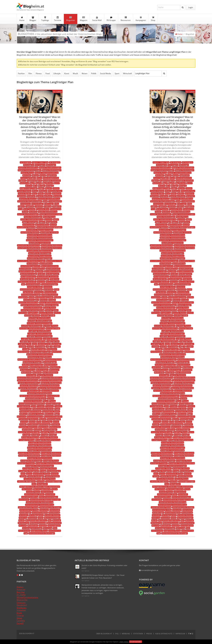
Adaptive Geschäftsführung (28, 168)
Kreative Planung (49, 308)
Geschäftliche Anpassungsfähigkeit (49, 227)
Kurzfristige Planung (50, 326)
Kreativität (23, 313)
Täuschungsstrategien (54, 481)
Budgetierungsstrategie (28, 188)
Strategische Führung (27, 440)
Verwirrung (23, 518)
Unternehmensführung (30, 497)
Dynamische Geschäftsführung (49, 199)
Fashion (21, 73)
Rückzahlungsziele (54, 419)
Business (48, 188)
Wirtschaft (127, 73)
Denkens (48, 193)
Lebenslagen (56, 344)
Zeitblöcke (43, 525)
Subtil (23, 474)
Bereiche (29, 186)
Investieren (48, 287)
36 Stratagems (55, 162)
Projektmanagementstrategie (30, 411)
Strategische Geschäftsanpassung (48, 440)
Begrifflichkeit (48, 183)
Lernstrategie (40, 346)
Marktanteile (56, 352)
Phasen (46, 401)
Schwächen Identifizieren (28, 427)
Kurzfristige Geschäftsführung (40, 318)
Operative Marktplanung (28, 388)
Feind (20, 209)
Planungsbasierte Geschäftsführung (32, 404)
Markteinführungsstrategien (32, 365)
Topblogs (45, 19)
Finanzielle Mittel (43, 209)
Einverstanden (136, 642)
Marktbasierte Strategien (32, 362)
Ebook (45, 201)
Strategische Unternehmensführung (49, 463)
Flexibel (25, 212)
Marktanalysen (23, 352)
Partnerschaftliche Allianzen (36, 398)
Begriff (32, 183)
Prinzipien (41, 406)
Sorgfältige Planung (48, 432)
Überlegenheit (42, 484)
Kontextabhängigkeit (31, 300)
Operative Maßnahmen (50, 391)
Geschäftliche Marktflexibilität (29, 248)
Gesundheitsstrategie (52, 271)
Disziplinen (31, 196)
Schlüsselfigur (47, 422)
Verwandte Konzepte (52, 515)
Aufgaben (22, 180)
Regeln (57, 414)
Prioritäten (49, 406)
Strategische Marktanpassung (29, 453)
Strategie (44, 435)
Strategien (53, 435)
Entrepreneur (26, 204)
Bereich (57, 183)
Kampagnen (141, 19)
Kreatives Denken (52, 310)
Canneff (20, 623)
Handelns (41, 274)
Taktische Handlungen (36, 476)
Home (22, 19)
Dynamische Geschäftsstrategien (30, 201)
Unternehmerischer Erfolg (29, 510)
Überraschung (27, 489)
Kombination (39, 292)
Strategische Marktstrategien (31, 461)
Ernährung (48, 206)
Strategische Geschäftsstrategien (40, 448)
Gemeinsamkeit (28, 225)
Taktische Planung (48, 479)
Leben (34, 344)
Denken (41, 193)
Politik (94, 73)
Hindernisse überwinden (27, 282)
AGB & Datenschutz (164, 634)
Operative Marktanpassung (51, 383)
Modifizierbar (26, 372)
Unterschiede (55, 510)
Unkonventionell (47, 492)
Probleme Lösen (25, 409)
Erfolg (57, 204)
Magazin (84, 19)
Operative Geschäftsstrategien (51, 380)
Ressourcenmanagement (53, 417)
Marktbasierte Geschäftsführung (40, 357)
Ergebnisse (30, 206)
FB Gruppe (111, 19)
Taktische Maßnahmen (32, 479)
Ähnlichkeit (27, 175)
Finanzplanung (56, 209)
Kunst (67, 73)
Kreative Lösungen (51, 305)
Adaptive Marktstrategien (52, 170)
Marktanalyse (52, 349)
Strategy (43, 471)
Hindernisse (54, 279)
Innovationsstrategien (50, 284)
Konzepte (52, 300)
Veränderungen (25, 512)
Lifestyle (57, 73)
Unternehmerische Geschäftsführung (40, 502)
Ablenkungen (51, 165)
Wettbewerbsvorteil (54, 523)
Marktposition (55, 367)
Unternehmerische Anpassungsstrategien (45, 500)
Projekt (57, 409)
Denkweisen (57, 193)
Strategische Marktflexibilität (29, 455)
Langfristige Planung (51, 339)
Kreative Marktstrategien (33, 308)
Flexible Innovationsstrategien (51, 214)
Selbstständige (55, 427)
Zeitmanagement (54, 525)
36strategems (40, 165)
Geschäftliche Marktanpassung (29, 245)
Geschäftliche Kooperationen (40, 243)
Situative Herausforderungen (29, 432)
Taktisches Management (26, 481)
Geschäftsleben (25, 269)
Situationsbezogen (50, 429)
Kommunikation (50, 292)
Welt (50, 520)
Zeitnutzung (48, 528)
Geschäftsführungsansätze (31, 266)
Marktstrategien (42, 370)
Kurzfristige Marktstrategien (32, 326)
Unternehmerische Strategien (50, 507)
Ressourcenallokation (35, 417)
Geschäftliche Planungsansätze (40, 256)
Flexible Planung (49, 217)
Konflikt (31, 297)
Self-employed (27, 429)
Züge (26, 533)
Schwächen (56, 424)
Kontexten (44, 300)
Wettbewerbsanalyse (38, 523)
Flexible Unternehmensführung (32, 219)
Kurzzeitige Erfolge (53, 328)
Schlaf (39, 422)
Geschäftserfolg (33, 263)
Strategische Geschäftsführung (40, 442)
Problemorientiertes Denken (43, 409)
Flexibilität (33, 212)
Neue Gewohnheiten (50, 372)
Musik (75, 73)
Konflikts (57, 297)
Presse (149, 634)
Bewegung (50, 186)
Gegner (56, 219)
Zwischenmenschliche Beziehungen (42, 533)
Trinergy (20, 615)
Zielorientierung (55, 531)
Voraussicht (33, 518)
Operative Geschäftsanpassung (29, 378)
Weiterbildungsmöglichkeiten (36, 520)
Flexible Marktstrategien (33, 217)
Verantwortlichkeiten (40, 512)
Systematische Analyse (41, 474)
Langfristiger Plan (25, 344)
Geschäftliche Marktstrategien (40, 253)
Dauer (34, 193)
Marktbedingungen (49, 362)
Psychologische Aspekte (51, 411)
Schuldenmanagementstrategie (39, 424)
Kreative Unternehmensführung (33, 310)
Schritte (56, 422)
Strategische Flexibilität (49, 437)
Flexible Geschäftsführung (48, 212)
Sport (117, 73)
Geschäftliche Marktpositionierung (40, 251)
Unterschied (44, 510)
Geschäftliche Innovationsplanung (40, 238)
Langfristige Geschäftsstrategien (40, 334)
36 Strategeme (26, 162)
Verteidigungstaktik (36, 515)
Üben (34, 484)
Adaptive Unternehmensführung (47, 173)
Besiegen (42, 186)
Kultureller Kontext (46, 313)
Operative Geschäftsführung (52, 378)
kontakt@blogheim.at (149, 570)
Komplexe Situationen (50, 295)
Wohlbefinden (33, 525)
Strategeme (36, 435)
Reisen (85, 73)
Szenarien (55, 474)
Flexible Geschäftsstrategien (28, 214)
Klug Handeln (28, 292)
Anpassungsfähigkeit (28, 178)
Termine (58, 19)
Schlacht (32, 422)
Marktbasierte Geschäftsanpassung (40, 354)
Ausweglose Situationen (52, 180)
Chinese (35, 191)
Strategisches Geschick (48, 468)
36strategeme (29, 165)
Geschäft (53, 225)
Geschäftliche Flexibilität (30, 232)
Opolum (20, 587)
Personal (51, 398)
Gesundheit (39, 271)
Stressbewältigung (54, 471)
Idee (23, 284)
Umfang (54, 489)
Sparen (58, 432)
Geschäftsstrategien (26, 271)
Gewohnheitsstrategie (29, 274)
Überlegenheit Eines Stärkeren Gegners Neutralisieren (40, 487)
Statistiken (138, 634)
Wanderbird (22, 605)
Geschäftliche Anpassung (26, 227)
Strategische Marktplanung (51, 455)
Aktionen (35, 175)
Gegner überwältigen (30, 222)
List (51, 346)
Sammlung (24, 422)
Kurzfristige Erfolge (48, 315)
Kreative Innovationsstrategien (32, 305)
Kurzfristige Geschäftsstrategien (40, 321)
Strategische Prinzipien (26, 463)
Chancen (56, 188)
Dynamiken (58, 196)
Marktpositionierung (28, 370)
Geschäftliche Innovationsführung (40, 235)
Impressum (180, 634)
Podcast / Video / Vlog (40, 162)
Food (48, 73)
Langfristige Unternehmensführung (33, 341)
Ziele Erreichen (24, 531)
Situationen (38, 429)
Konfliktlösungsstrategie (44, 297)
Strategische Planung (51, 461)
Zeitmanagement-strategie (32, 528)
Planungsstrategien (53, 404)
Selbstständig (43, 427)
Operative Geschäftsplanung (28, 380)
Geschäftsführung (46, 263)
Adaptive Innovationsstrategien (30, 170)
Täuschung (41, 481)
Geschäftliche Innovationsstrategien (40, 240)
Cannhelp (21, 621)
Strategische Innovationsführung (40, 450)
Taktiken (23, 476)
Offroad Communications (27, 597)
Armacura (21, 589)
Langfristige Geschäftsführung (40, 331)
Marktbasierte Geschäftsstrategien (31, 359)
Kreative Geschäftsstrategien (50, 302)
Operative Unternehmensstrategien (33, 396)
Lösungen (26, 349)
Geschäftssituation (53, 269)
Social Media (105, 73)
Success (29, 474)
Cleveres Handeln (25, 193)
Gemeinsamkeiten (42, 225)
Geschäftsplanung (38, 269)
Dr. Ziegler (21, 595)
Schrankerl (21, 610)
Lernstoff (30, 346)
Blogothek (71, 19)
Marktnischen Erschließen (39, 367)
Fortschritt (48, 219)
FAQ (117, 634)
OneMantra (22, 608)
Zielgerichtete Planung (39, 531)
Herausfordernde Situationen (48, 276)
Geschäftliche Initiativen (49, 232)
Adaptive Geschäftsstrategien (50, 168)
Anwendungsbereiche (51, 178)
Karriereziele (48, 289)
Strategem (26, 435)
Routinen (43, 419)
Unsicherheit (50, 494)
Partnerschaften (53, 396)
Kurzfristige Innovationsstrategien (40, 323)
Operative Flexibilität (45, 375)
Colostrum (21, 602)
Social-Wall (97, 19)
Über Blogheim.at (104, 634)
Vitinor (19, 618)
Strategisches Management (29, 471)
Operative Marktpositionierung (49, 388)
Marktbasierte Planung (53, 359)
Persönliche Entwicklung (33, 401)
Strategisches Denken (31, 468)
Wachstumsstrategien (52, 518)
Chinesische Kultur (55, 191)
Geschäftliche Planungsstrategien (40, 258)
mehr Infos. (124, 642)
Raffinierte (24, 414)
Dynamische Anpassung (28, 199)
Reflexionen (49, 414)
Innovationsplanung (33, 284)
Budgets (41, 188)
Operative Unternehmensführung (40, 393)
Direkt (19, 613)
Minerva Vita (22, 600)
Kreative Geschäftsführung (28, 302)
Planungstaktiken (24, 406)
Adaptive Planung (27, 173)
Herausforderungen (42, 279)
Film (30, 73)
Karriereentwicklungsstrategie (31, 289)
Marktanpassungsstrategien (40, 352)
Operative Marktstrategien (31, 391)
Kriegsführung (33, 313)
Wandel (22, 520)
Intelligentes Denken (35, 287)
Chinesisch (43, 191)
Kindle (57, 289)
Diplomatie (22, 196)
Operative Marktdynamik (29, 385)
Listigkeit (57, 346)
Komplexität (23, 297)
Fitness (39, 73)
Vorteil (40, 518)
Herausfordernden (27, 279)
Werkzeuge (57, 520)
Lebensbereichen (44, 344)
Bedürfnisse (24, 183)
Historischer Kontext (53, 282)
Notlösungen (31, 375)
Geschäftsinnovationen (50, 266)
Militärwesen (54, 370)
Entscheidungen (37, 204)
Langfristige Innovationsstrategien (40, 336)
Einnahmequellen (55, 201)
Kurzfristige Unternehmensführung (32, 328)
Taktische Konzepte (52, 476)
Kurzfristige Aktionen (32, 315)
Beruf (35, 186)
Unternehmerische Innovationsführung (40, 505)
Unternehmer (24, 500)
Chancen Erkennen (24, 191)
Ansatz (39, 178)
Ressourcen (126, 19)
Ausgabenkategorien (34, 180)
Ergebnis (21, 206)
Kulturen (57, 313)
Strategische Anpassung (30, 437)
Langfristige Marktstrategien (32, 339)
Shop (153, 19)
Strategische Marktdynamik (51, 453)
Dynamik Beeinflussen (44, 196)
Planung (52, 401)
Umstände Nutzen (33, 492)
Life (47, 346)
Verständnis (24, 515)
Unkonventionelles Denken (34, 494)
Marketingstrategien (38, 349)
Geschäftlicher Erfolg (54, 261)
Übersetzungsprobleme (42, 489)
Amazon (43, 175)
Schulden (23, 424)
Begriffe (39, 183)
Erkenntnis (39, 206)
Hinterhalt (41, 282)
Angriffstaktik (52, 175)
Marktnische (24, 367)
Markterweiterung (50, 365)
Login (191, 7)
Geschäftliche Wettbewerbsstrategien (31, 261)
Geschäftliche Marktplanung (51, 248)
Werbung (126, 634)
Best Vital (21, 592)
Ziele (55, 528)
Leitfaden (23, 346)
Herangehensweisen (28, 276)
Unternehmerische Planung (28, 507)
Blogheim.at (30, 6)
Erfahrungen (49, 204)
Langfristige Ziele (53, 341)
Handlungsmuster (52, 274)
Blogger (33, 19)
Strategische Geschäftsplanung (40, 445)
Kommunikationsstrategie (31, 295)
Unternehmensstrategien (48, 497)
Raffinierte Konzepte (36, 414)
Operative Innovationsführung (29, 383)
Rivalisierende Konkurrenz (28, 419)
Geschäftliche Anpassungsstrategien (40, 230)
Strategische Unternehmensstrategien (40, 466)
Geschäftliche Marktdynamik (51, 245)
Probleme (58, 406)
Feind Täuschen (29, 209)
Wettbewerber (23, 523)
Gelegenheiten (51, 222)
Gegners (42, 222)
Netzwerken (37, 372)
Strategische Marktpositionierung (40, 458)
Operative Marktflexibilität (49, 385)
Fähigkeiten (57, 206)
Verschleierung (54, 512)
